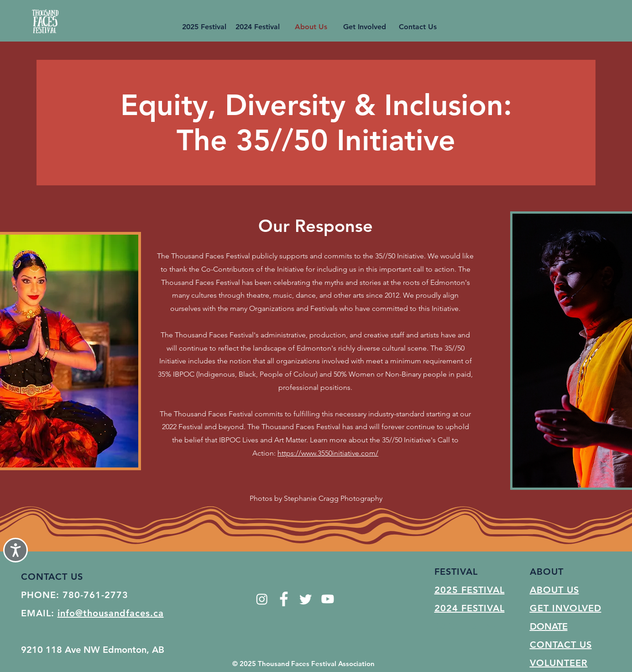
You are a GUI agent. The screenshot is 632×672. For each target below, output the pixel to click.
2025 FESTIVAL (470, 590)
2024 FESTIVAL (470, 608)
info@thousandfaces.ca (111, 613)
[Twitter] (306, 599)
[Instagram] (262, 599)
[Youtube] (328, 599)
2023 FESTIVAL (470, 626)
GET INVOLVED (566, 608)
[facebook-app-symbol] (284, 599)
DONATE (549, 626)
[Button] (45, 21)
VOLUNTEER (559, 663)
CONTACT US (561, 645)
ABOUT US (554, 590)
